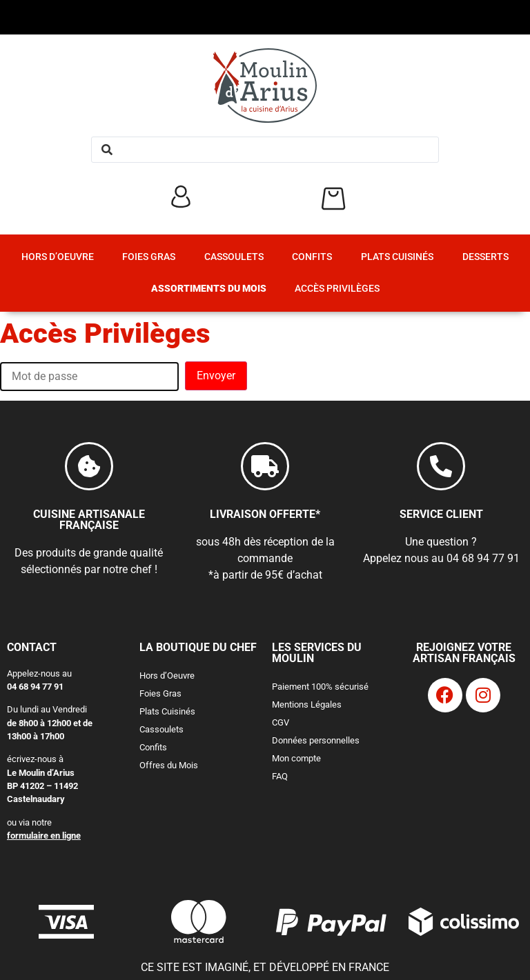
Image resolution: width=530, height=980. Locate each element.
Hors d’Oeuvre (58, 257)
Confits (312, 257)
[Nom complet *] (409, 683)
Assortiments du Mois (209, 289)
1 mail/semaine (344, 788)
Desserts (485, 257)
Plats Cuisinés (397, 257)
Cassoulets (234, 257)
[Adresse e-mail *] (409, 728)
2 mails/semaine (347, 800)
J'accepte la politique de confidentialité (404, 839)
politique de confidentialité (364, 923)
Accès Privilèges (337, 289)
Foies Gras (149, 257)
